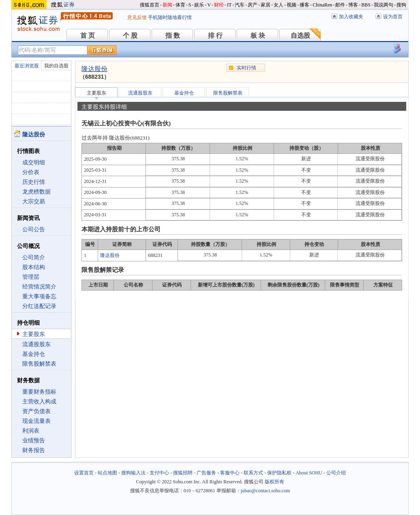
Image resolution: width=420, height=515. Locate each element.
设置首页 (84, 473)
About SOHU (309, 473)
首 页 (88, 36)
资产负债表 (36, 411)
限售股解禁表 (39, 364)
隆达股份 (94, 69)
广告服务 (206, 473)
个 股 (130, 36)
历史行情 (34, 182)
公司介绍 (336, 473)
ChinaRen (322, 5)
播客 (304, 5)
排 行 (215, 36)
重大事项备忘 (39, 296)
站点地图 (107, 473)
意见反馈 (137, 17)
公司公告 (34, 229)
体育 (180, 5)
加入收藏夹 (351, 17)
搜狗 (401, 5)
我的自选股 (56, 66)
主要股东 (34, 334)
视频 (291, 5)
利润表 (31, 431)
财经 (219, 5)
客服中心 (230, 473)
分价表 (31, 172)
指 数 (173, 36)
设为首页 (393, 17)
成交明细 (34, 163)
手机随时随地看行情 (170, 17)
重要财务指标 (39, 392)
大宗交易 (34, 201)
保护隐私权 (279, 473)
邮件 (340, 5)
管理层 (31, 277)
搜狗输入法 (133, 473)
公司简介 (34, 257)
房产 (253, 5)
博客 (353, 5)
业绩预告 (34, 441)
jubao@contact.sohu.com (266, 491)
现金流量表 (36, 421)
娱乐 (199, 5)
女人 (279, 5)
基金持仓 (34, 354)
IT (229, 5)
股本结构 (34, 267)
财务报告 (34, 450)
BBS (366, 5)
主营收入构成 (39, 402)
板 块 (258, 36)
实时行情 (246, 68)
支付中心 (159, 473)
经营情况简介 (39, 287)
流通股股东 (36, 344)
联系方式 (253, 473)
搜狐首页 (150, 5)
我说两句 (384, 5)
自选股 (300, 36)
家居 (266, 5)
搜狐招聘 (183, 473)
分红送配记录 (39, 306)
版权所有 (274, 482)
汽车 (240, 5)
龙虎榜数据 (36, 192)
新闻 (167, 5)
